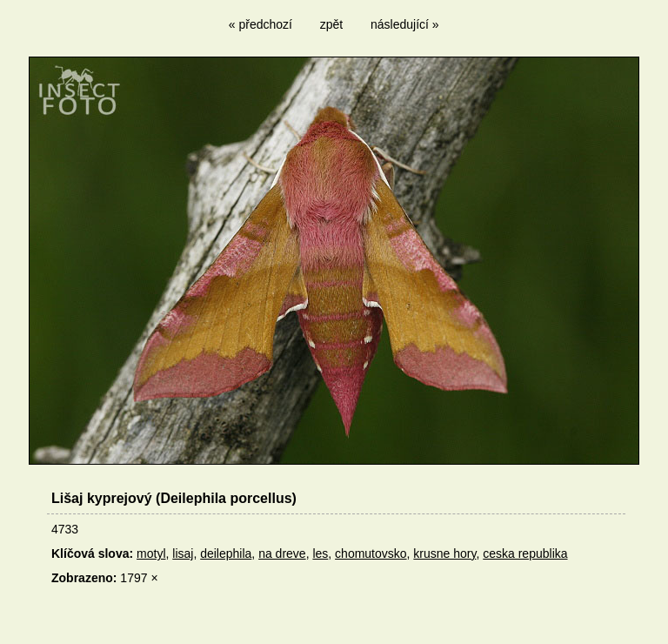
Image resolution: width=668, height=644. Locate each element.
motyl (151, 553)
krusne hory (444, 553)
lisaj (183, 553)
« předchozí (261, 24)
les (320, 553)
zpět (331, 24)
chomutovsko (371, 553)
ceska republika (525, 553)
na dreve (282, 553)
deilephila (226, 553)
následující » (405, 24)
